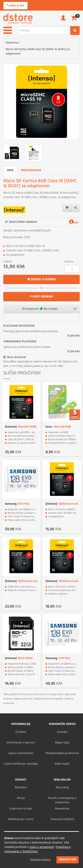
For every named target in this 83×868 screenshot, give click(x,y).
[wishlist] (67, 208)
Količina (69, 262)
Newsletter (62, 809)
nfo (74, 223)
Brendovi (21, 787)
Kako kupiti (62, 764)
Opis (10, 170)
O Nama (21, 732)
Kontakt (62, 732)
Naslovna (12, 43)
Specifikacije (31, 170)
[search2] (75, 30)
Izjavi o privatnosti (42, 847)
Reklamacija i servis (21, 819)
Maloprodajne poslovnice (62, 753)
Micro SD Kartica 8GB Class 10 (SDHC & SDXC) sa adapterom (38, 52)
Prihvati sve (68, 860)
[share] (75, 208)
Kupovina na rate (21, 809)
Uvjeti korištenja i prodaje (21, 764)
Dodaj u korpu (41, 279)
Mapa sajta (62, 743)
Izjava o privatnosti (21, 753)
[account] (63, 19)
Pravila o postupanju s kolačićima (62, 800)
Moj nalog (62, 787)
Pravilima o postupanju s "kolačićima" (38, 849)
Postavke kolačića (41, 860)
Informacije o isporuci (21, 743)
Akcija (21, 798)
